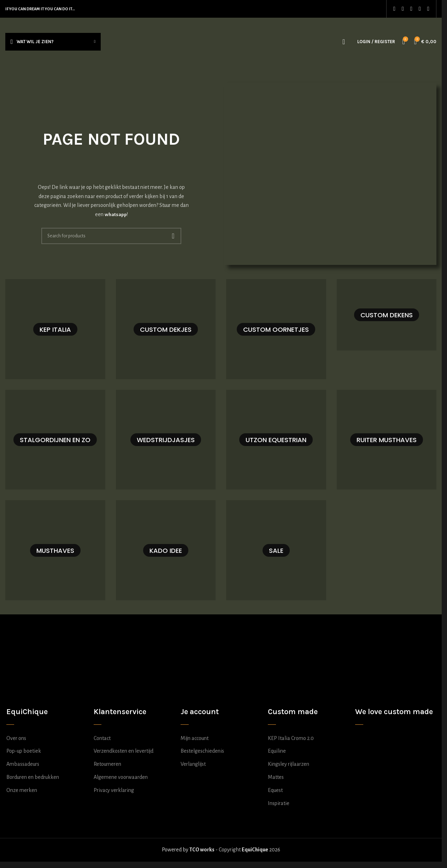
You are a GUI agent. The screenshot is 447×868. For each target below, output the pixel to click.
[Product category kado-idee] (166, 550)
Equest (275, 790)
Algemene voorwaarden (121, 777)
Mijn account (195, 738)
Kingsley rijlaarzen (289, 764)
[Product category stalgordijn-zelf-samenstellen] (55, 440)
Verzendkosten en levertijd (123, 751)
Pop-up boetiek (24, 751)
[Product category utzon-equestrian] (276, 440)
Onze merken (22, 790)
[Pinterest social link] (411, 9)
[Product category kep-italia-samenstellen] (55, 329)
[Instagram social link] (403, 9)
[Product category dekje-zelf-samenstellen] (166, 329)
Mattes (276, 777)
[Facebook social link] (394, 9)
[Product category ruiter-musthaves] (387, 440)
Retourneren (107, 764)
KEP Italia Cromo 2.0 (291, 738)
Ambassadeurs (23, 764)
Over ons (16, 738)
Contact (102, 738)
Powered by (188, 850)
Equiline (277, 751)
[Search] (344, 42)
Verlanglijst (193, 764)
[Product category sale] (276, 550)
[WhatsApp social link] (420, 9)
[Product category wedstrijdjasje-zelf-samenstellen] (166, 440)
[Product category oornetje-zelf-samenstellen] (276, 329)
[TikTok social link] (428, 9)
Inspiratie (279, 803)
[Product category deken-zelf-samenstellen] (387, 315)
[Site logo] (221, 41)
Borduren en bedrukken (33, 777)
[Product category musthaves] (55, 550)
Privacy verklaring (114, 790)
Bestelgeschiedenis (202, 751)
